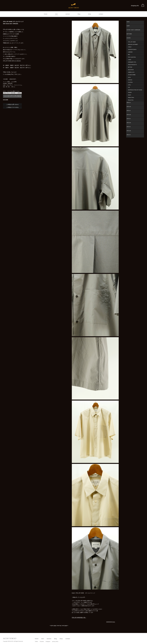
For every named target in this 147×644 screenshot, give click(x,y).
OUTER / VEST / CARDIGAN (133, 30)
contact (101, 14)
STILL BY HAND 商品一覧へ (79, 618)
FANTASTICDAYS (132, 49)
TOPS (128, 22)
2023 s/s (129, 127)
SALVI (129, 95)
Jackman (130, 80)
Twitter (36, 641)
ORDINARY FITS (132, 62)
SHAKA (130, 92)
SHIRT (128, 26)
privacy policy (55, 641)
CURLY (130, 47)
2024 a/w (129, 115)
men (56, 14)
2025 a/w (129, 107)
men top (59, 626)
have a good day (132, 57)
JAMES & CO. (131, 72)
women (68, 14)
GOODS (129, 38)
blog (79, 14)
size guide (6, 100)
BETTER (130, 67)
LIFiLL (130, 85)
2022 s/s (129, 135)
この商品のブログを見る (12, 107)
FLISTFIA (130, 82)
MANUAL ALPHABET (133, 44)
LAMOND (130, 52)
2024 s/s (129, 119)
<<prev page (53, 626)
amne (129, 77)
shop (89, 14)
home (46, 14)
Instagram (48, 641)
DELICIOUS (131, 70)
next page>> (65, 626)
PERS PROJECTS (132, 65)
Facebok (42, 641)
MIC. (129, 55)
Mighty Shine (131, 97)
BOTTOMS (129, 34)
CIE (129, 87)
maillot (130, 60)
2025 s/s (129, 111)
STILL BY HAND (132, 42)
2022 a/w (129, 131)
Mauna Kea (131, 100)
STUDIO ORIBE (132, 75)
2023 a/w (129, 123)
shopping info (135, 6)
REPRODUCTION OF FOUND (135, 90)
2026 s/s (129, 103)
